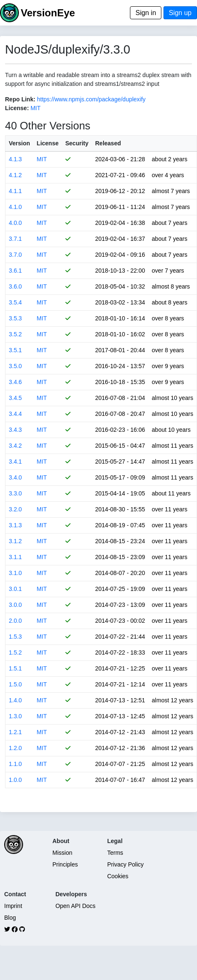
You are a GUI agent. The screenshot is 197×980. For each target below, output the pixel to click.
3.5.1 (15, 350)
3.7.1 (15, 239)
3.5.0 (15, 366)
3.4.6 (15, 382)
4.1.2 (15, 175)
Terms (115, 853)
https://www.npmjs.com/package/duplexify (91, 99)
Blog (10, 918)
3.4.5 (15, 398)
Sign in (146, 13)
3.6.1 (15, 271)
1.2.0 (15, 748)
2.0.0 (15, 621)
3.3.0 (15, 493)
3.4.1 (15, 462)
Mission (62, 853)
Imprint (13, 906)
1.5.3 (15, 637)
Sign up (180, 13)
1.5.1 (15, 668)
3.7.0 (15, 255)
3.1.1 (15, 557)
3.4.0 (15, 477)
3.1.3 (15, 525)
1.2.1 (15, 732)
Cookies (118, 876)
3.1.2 (15, 541)
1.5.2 (15, 652)
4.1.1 (15, 191)
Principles (65, 864)
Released (108, 143)
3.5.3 (15, 318)
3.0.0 (15, 605)
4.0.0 (15, 223)
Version (19, 143)
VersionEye (48, 13)
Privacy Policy (126, 864)
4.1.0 (15, 207)
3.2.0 (15, 509)
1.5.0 (15, 684)
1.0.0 (15, 780)
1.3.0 (15, 716)
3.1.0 (15, 573)
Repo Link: (20, 99)
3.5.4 (15, 302)
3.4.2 (15, 446)
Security (77, 143)
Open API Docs (75, 906)
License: (17, 108)
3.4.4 (15, 414)
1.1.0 (15, 764)
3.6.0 (15, 286)
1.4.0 (15, 700)
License (48, 143)
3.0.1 (15, 589)
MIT (36, 108)
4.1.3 (15, 159)
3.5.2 (15, 334)
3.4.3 (15, 430)
